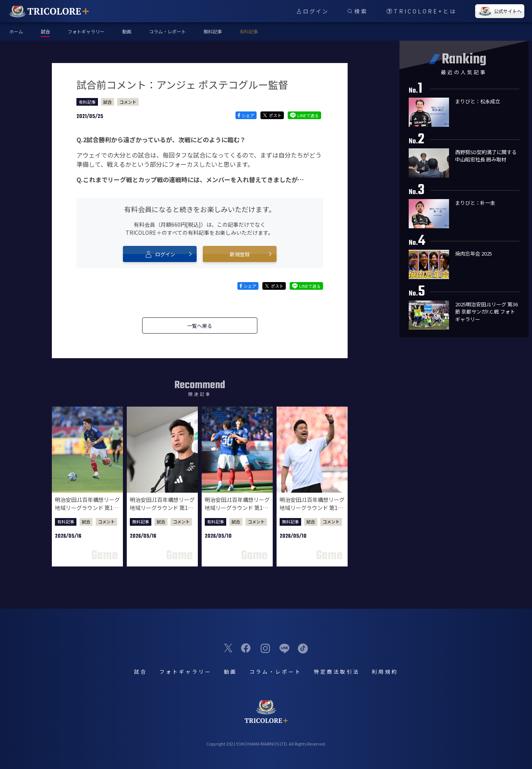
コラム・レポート (167, 31)
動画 (127, 31)
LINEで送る (304, 115)
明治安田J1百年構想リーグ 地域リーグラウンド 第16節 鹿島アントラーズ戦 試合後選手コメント (237, 512)
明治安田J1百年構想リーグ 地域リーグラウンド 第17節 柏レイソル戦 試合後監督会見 (162, 512)
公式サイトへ (500, 11)
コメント (128, 102)
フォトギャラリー (86, 31)
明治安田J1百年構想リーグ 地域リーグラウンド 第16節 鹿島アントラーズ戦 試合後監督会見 (312, 512)
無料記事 (213, 31)
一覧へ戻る (200, 326)
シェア (246, 115)
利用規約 (385, 672)
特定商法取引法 (337, 672)
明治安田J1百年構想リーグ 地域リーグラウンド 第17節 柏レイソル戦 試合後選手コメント (87, 512)
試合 (108, 102)
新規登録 (240, 254)
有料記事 (249, 31)
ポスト (272, 115)
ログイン (160, 254)
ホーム (16, 31)
